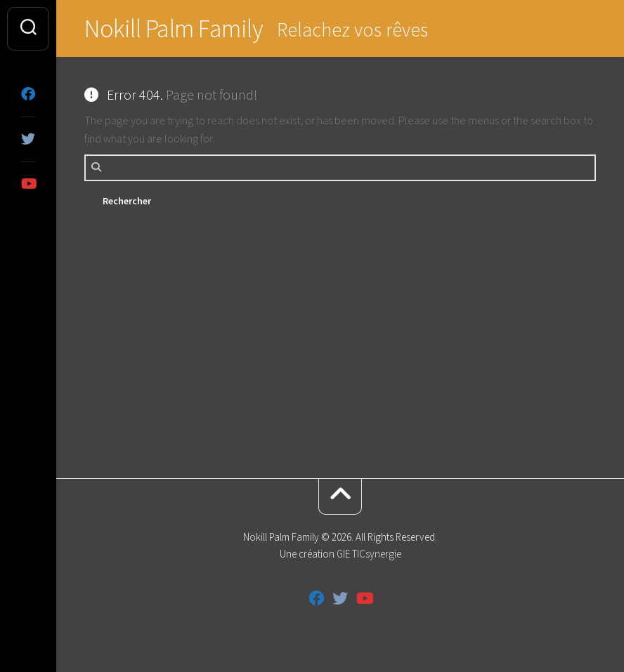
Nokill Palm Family (174, 28)
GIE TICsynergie (369, 554)
